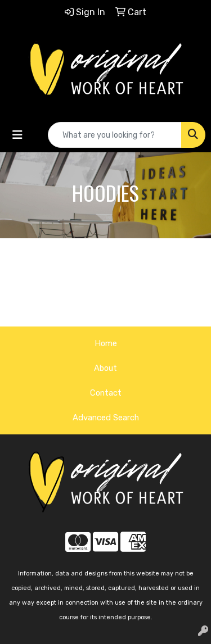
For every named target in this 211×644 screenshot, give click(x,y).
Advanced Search (106, 418)
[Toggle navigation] (17, 135)
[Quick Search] (115, 135)
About (105, 368)
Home (106, 343)
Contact (106, 393)
